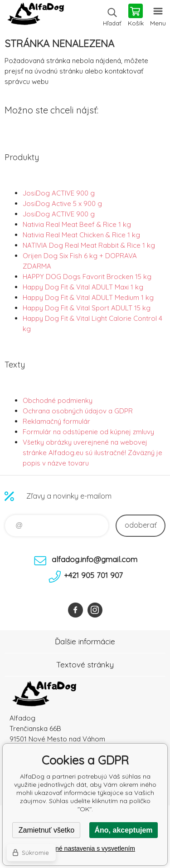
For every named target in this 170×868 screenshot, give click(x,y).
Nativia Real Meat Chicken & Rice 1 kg (81, 235)
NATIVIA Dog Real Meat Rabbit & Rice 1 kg (89, 245)
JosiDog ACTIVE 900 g (59, 193)
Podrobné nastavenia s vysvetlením (85, 848)
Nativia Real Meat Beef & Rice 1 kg (77, 224)
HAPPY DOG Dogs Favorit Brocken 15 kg (87, 277)
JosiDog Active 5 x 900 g (62, 204)
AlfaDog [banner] (36, 16)
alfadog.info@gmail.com (95, 559)
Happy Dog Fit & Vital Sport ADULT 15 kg (87, 308)
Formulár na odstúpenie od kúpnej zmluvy (88, 432)
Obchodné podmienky (58, 400)
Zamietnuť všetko (46, 830)
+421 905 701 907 (93, 575)
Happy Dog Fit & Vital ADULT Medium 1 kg (88, 297)
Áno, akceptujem (123, 830)
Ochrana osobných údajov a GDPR (78, 411)
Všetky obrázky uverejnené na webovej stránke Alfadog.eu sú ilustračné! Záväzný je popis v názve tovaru (92, 453)
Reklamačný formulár (56, 421)
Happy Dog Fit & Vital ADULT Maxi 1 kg (83, 287)
